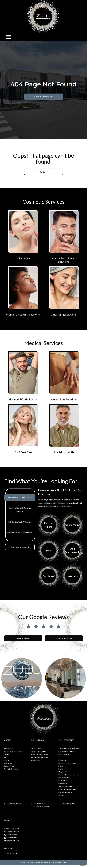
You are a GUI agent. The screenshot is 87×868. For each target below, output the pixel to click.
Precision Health (37, 748)
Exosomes (62, 760)
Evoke (61, 766)
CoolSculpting (63, 781)
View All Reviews (64, 638)
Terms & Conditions (11, 769)
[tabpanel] (60, 539)
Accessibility (9, 763)
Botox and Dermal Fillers (67, 751)
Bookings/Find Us (13, 804)
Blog (6, 757)
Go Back (44, 172)
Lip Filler (61, 795)
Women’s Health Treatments (69, 775)
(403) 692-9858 (12, 835)
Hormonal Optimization (39, 754)
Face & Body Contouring (67, 763)
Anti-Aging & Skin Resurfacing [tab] (20, 497)
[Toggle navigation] (8, 37)
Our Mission (9, 748)
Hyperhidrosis (63, 784)
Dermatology (36, 760)
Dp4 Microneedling (65, 792)
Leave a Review (23, 638)
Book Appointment (44, 97)
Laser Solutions (66, 804)
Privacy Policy (9, 766)
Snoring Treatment (65, 786)
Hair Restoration (64, 778)
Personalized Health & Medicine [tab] (20, 532)
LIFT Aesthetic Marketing (39, 862)
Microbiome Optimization (40, 757)
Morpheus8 (63, 772)
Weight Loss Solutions (39, 751)
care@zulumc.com (12, 840)
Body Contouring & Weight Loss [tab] (20, 522)
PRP (60, 757)
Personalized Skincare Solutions (70, 748)
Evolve (61, 769)
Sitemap (7, 760)
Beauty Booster (64, 754)
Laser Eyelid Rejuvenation (67, 789)
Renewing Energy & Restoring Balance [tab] (20, 510)
